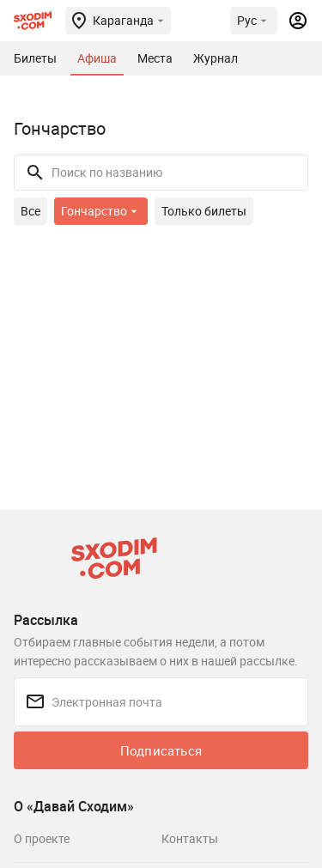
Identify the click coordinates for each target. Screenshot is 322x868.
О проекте (42, 838)
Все (30, 211)
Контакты (190, 838)
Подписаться (161, 750)
